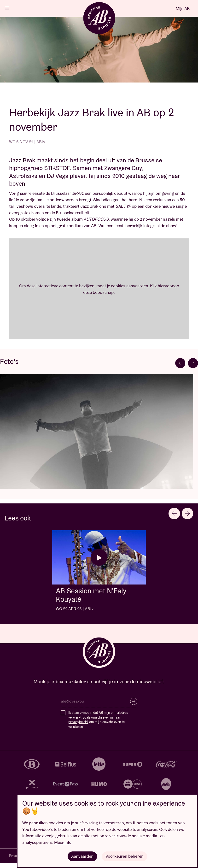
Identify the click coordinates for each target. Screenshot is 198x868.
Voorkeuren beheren (125, 856)
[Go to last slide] (180, 363)
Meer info (63, 842)
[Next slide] (193, 363)
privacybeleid (78, 722)
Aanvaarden (82, 856)
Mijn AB (183, 9)
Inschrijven (134, 701)
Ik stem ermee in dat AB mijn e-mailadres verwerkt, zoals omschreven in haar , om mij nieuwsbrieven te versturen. (98, 720)
